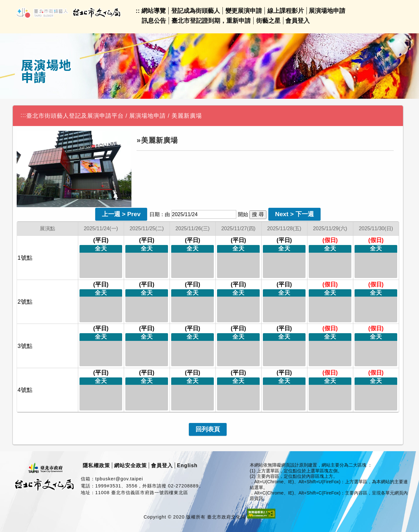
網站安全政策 (130, 465)
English (187, 465)
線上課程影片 (286, 11)
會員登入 (297, 21)
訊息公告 (154, 21)
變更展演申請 (244, 11)
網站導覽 (154, 11)
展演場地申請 (327, 11)
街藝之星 (268, 21)
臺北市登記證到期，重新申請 (211, 21)
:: (138, 11)
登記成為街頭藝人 (196, 11)
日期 (155, 214)
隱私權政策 (96, 465)
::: (23, 115)
